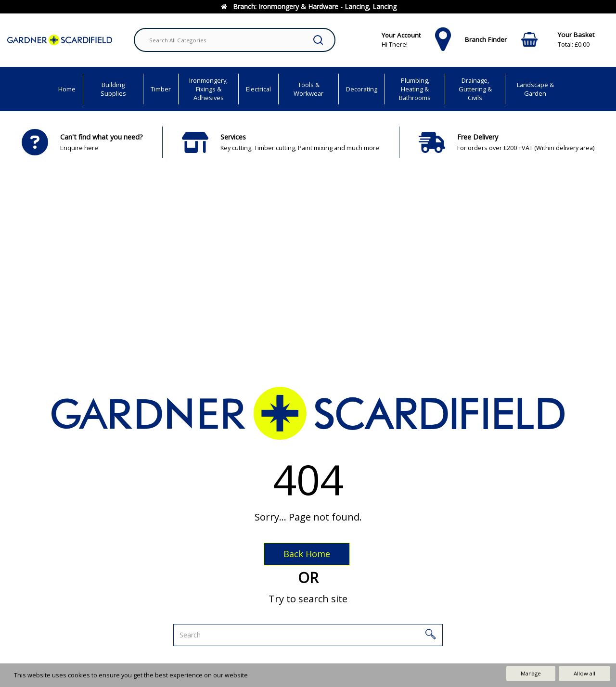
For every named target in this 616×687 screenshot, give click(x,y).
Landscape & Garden (535, 89)
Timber (161, 89)
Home (67, 89)
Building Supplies (113, 89)
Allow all (584, 673)
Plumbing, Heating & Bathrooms (415, 89)
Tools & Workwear (308, 89)
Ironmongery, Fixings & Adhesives (208, 89)
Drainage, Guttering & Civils (475, 89)
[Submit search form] (318, 40)
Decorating (362, 89)
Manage (531, 673)
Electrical (258, 89)
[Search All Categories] (235, 40)
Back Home (307, 554)
